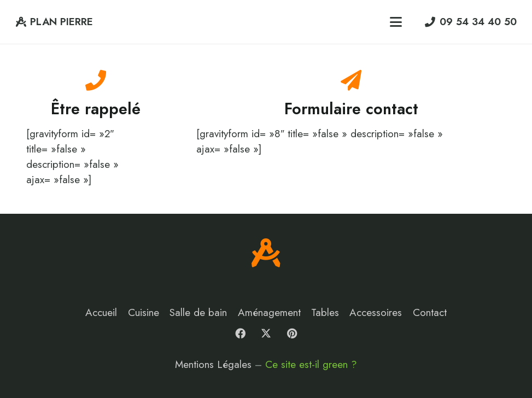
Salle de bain (198, 312)
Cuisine (144, 312)
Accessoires (376, 312)
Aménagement (269, 312)
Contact (430, 312)
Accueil (101, 312)
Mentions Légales (213, 364)
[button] (396, 22)
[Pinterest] (292, 333)
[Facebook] (240, 333)
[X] (266, 333)
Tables (325, 312)
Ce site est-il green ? (311, 364)
